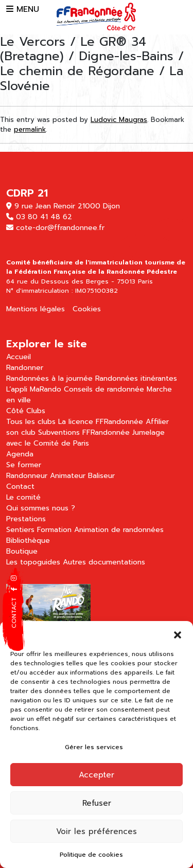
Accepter (97, 775)
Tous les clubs (31, 422)
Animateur (68, 476)
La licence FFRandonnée (101, 422)
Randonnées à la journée (49, 378)
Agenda (20, 454)
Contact (20, 486)
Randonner (25, 368)
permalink (30, 129)
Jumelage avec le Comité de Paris (85, 438)
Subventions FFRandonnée (84, 432)
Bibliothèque (28, 541)
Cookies (87, 309)
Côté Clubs (26, 411)
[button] (178, 634)
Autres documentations (104, 562)
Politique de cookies (91, 855)
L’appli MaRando (34, 389)
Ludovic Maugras (119, 120)
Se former (24, 465)
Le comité (23, 497)
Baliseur (101, 476)
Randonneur (27, 476)
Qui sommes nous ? (41, 508)
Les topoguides (33, 562)
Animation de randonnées (119, 530)
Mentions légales (36, 309)
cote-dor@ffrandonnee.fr (60, 228)
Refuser (97, 803)
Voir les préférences (97, 831)
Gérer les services (94, 747)
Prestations (26, 519)
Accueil (19, 357)
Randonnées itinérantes (136, 378)
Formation (54, 530)
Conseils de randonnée (104, 389)
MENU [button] (23, 9)
